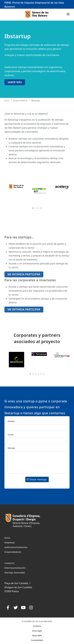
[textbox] (37, 427)
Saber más (15, 82)
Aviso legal (37, 631)
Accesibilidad (37, 640)
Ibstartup (36, 101)
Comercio (9, 563)
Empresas (10, 542)
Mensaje (11, 448)
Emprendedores (20, 101)
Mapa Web (37, 635)
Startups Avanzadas (15, 572)
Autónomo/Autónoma (16, 547)
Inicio (7, 101)
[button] (37, 479)
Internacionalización (15, 568)
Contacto (37, 626)
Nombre (11, 421)
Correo (11, 435)
